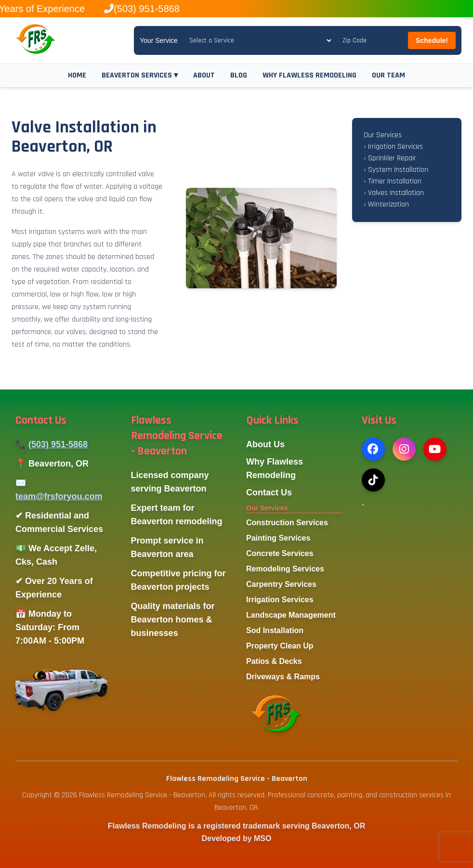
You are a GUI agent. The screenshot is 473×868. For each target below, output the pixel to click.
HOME (77, 75)
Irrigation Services (393, 147)
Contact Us (269, 492)
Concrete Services (280, 553)
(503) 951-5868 (58, 444)
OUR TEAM (388, 75)
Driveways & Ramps (283, 677)
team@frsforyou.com (59, 496)
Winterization (386, 204)
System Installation (396, 170)
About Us (265, 444)
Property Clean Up (280, 646)
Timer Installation (393, 181)
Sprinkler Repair (390, 158)
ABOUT (204, 75)
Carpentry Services (281, 584)
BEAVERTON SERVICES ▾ (140, 75)
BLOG (239, 75)
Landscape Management (291, 615)
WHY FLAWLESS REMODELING (309, 75)
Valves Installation (394, 193)
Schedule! (432, 40)
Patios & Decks (274, 661)
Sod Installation (275, 630)
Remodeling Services (285, 569)
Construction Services (287, 523)
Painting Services (278, 538)
